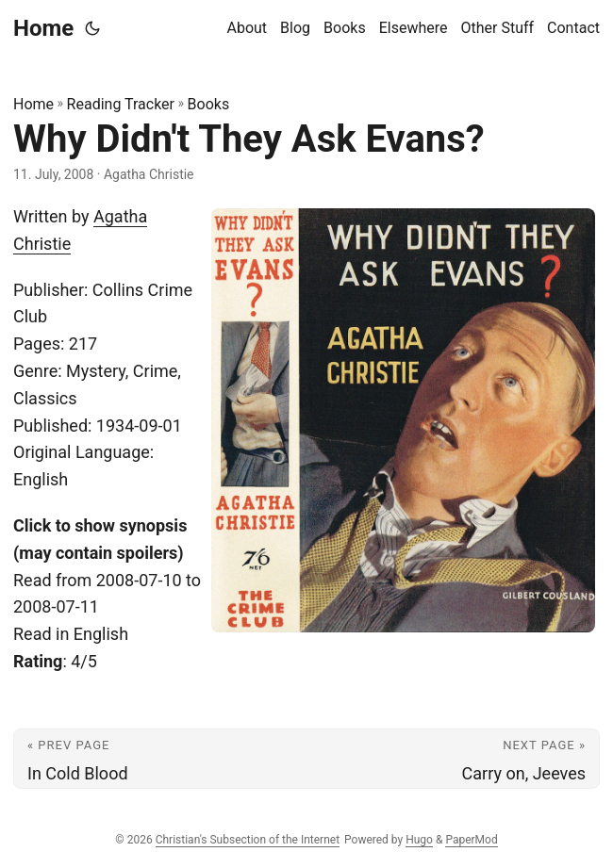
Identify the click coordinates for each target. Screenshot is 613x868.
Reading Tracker (121, 104)
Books (209, 104)
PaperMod (471, 840)
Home (43, 28)
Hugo (419, 840)
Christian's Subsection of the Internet (248, 840)
